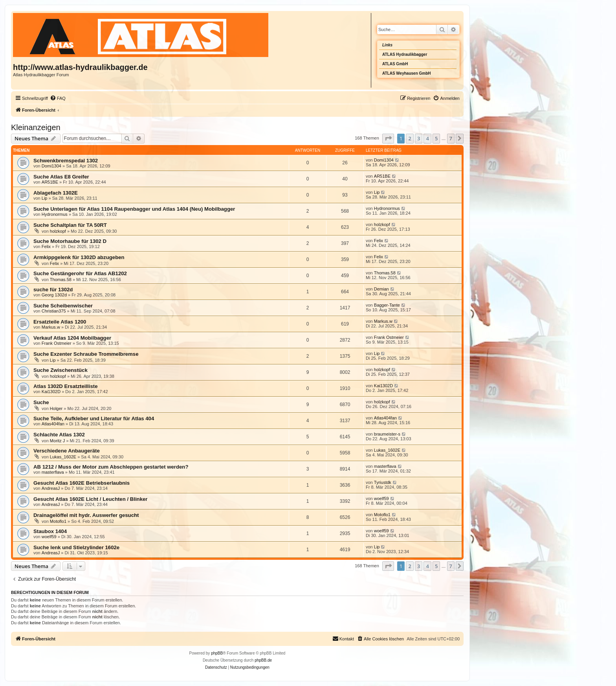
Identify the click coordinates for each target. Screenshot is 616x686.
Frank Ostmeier (57, 343)
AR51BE (50, 182)
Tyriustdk (383, 482)
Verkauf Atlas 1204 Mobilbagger (72, 338)
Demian (381, 289)
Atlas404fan (53, 424)
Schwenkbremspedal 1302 (66, 161)
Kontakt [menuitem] (343, 638)
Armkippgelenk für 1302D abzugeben (79, 257)
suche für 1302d (53, 290)
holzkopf (58, 231)
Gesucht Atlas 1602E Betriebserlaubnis (82, 483)
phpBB (217, 653)
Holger (56, 408)
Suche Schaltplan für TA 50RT (70, 225)
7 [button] (451, 138)
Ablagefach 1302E (56, 193)
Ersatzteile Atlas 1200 (60, 322)
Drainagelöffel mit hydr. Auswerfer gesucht (86, 515)
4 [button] (427, 138)
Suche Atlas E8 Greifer (61, 177)
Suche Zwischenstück (60, 370)
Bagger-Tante (387, 305)
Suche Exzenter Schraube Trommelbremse (86, 354)
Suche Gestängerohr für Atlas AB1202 (80, 273)
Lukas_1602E (63, 457)
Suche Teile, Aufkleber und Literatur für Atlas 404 (94, 418)
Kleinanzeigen (36, 127)
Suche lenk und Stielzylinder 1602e (76, 547)
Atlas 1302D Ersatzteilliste (65, 386)
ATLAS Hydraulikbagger (405, 54)
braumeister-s (387, 434)
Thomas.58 (61, 280)
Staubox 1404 (50, 531)
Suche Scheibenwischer (63, 306)
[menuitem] (58, 98)
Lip (45, 198)
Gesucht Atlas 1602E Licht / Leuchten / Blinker (90, 499)
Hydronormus (55, 214)
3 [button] (419, 138)
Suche (41, 402)
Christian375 (54, 311)
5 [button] (436, 138)
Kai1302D (51, 392)
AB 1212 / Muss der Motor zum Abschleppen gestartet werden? (111, 467)
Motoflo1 (58, 521)
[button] (388, 138)
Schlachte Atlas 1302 (59, 435)
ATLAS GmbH (395, 64)
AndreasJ (51, 488)
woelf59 (381, 498)
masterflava (53, 472)
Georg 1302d (54, 295)
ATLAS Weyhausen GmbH (407, 73)
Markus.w (51, 327)
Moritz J (58, 441)
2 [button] (410, 138)
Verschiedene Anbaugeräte (67, 451)
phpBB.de (263, 660)
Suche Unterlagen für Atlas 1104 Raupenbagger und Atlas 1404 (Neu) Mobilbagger (134, 209)
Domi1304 (51, 166)
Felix (46, 246)
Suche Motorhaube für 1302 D (70, 241)
